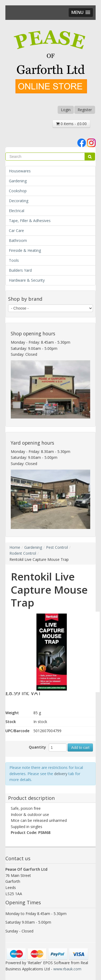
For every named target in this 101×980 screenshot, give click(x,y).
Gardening (18, 181)
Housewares (20, 171)
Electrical (17, 211)
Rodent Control (23, 553)
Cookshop (18, 191)
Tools (14, 260)
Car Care (16, 231)
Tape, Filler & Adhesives (30, 221)
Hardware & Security (27, 280)
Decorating (19, 201)
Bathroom (18, 240)
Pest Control (57, 547)
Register (85, 110)
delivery (61, 774)
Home (15, 547)
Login (66, 110)
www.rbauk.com (67, 969)
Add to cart (80, 747)
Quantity (37, 747)
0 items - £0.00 (71, 124)
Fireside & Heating (25, 250)
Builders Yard (20, 270)
